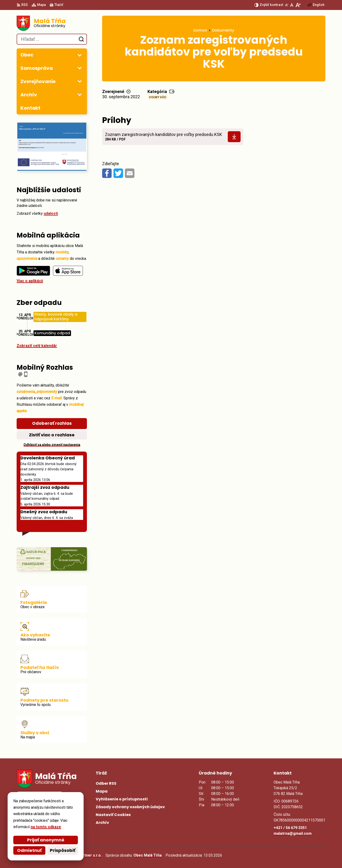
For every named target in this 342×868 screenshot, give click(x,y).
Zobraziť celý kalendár (37, 346)
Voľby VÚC (158, 97)
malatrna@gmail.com (293, 833)
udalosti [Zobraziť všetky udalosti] (51, 213)
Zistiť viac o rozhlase (52, 435)
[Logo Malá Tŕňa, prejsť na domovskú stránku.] (52, 23)
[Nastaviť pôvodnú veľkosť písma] (292, 5)
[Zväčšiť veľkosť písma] (298, 5)
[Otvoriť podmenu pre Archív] (80, 94)
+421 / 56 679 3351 (290, 828)
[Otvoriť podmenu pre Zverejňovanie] (80, 81)
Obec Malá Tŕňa (148, 855)
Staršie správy (33, 525)
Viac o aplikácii (30, 281)
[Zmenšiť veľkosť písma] (287, 5)
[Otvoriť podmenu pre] (80, 55)
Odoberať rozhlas (52, 423)
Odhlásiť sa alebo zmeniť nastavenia (52, 445)
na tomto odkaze (46, 827)
